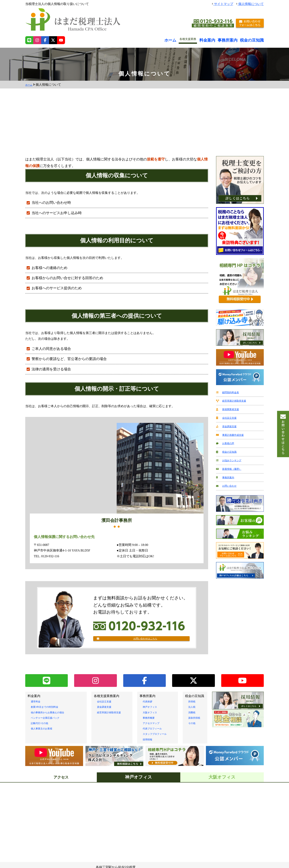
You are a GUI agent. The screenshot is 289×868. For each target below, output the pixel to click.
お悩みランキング (231, 456)
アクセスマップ (154, 724)
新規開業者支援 (230, 408)
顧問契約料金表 (230, 392)
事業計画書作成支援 (233, 432)
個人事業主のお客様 (45, 729)
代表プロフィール (155, 729)
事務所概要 (151, 719)
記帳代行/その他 (42, 724)
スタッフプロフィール (159, 735)
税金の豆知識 (255, 39)
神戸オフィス (152, 708)
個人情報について (250, 4)
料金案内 (219, 39)
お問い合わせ (228, 480)
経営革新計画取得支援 (235, 400)
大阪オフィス (152, 713)
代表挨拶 (149, 702)
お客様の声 (227, 440)
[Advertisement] (144, 126)
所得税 (193, 702)
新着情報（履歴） (231, 464)
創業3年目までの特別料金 (49, 708)
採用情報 (149, 740)
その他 (193, 724)
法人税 (193, 708)
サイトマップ (223, 4)
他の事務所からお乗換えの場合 (53, 713)
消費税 (193, 713)
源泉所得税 (196, 719)
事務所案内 (235, 39)
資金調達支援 (228, 424)
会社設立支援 (228, 416)
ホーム (184, 39)
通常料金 (37, 702)
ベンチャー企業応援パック (50, 719)
